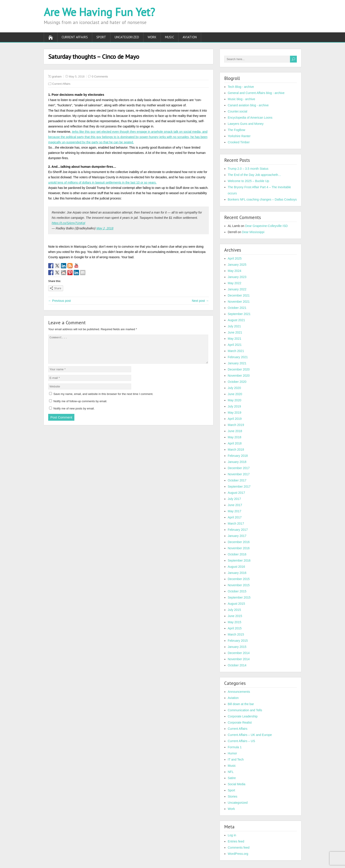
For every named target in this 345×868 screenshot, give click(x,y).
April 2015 (235, 628)
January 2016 (237, 573)
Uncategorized (127, 37)
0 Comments (100, 76)
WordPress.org (238, 854)
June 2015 (235, 616)
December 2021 (239, 295)
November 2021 (239, 302)
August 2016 (236, 567)
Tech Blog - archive (241, 87)
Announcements (239, 692)
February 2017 (238, 530)
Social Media (237, 784)
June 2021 (235, 332)
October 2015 (237, 591)
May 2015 (234, 622)
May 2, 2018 (105, 228)
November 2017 (239, 474)
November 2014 (239, 659)
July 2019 (234, 406)
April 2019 (235, 419)
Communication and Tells (245, 710)
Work (152, 37)
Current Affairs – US (241, 741)
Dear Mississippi (253, 232)
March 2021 (236, 351)
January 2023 (237, 277)
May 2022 (234, 283)
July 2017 (234, 499)
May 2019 (234, 413)
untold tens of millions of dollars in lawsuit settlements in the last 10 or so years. (102, 182)
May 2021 (234, 339)
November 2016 (239, 548)
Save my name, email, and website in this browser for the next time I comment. (103, 399)
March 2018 (236, 450)
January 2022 (237, 289)
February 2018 (238, 456)
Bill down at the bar (241, 704)
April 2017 (235, 517)
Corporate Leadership (243, 716)
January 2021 (237, 363)
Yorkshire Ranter (239, 136)
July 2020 (234, 388)
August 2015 (236, 604)
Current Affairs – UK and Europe (250, 735)
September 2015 (239, 597)
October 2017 (237, 480)
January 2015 (237, 647)
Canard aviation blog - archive (248, 105)
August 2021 (236, 320)
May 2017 (234, 511)
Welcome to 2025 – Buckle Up (248, 181)
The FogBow (236, 130)
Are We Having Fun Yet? (99, 12)
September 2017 (239, 487)
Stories (233, 796)
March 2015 (236, 634)
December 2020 (239, 369)
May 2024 (234, 271)
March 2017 (236, 523)
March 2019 (236, 425)
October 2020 (237, 382)
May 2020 (234, 400)
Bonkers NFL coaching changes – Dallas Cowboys (262, 199)
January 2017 (237, 536)
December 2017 (239, 468)
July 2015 (234, 610)
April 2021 (235, 345)
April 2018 (235, 443)
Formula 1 (235, 747)
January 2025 (237, 265)
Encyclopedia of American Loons (250, 118)
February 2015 (238, 641)
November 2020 (239, 376)
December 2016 (239, 542)
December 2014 (239, 653)
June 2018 (235, 431)
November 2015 (239, 585)
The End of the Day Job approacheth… (254, 175)
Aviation (190, 37)
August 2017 (236, 493)
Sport (101, 37)
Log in (232, 835)
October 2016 (237, 554)
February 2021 (238, 357)
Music (170, 37)
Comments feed (239, 848)
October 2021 (237, 308)
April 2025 (235, 258)
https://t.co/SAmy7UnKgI (69, 223)
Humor (232, 753)
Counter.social (238, 111)
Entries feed (236, 841)
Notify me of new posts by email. (74, 414)
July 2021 (234, 326)
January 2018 (237, 462)
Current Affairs (75, 37)
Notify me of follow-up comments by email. (80, 406)
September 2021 (239, 314)
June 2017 (235, 505)
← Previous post (60, 301)
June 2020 (235, 394)
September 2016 (239, 560)
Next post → (200, 301)
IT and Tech (236, 759)
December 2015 (239, 579)
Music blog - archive (241, 99)
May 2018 (234, 437)
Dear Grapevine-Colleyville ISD (266, 226)
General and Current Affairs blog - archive (256, 93)
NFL (231, 772)
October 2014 (237, 665)
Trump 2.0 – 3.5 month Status (248, 169)
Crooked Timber (239, 142)
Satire (232, 778)
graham (57, 76)
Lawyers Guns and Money (246, 124)
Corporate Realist (240, 722)
